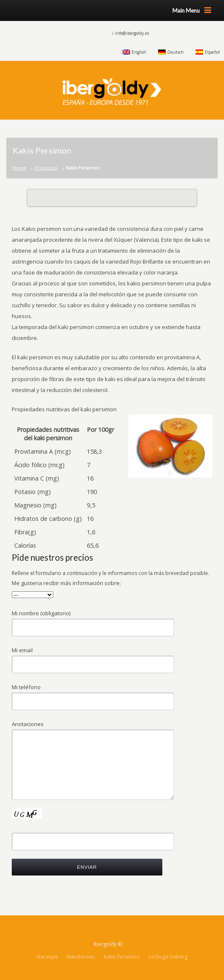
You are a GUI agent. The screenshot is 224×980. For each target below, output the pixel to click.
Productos (46, 168)
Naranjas (47, 957)
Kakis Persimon (122, 957)
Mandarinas (81, 957)
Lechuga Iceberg (168, 957)
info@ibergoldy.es (132, 33)
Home (20, 168)
